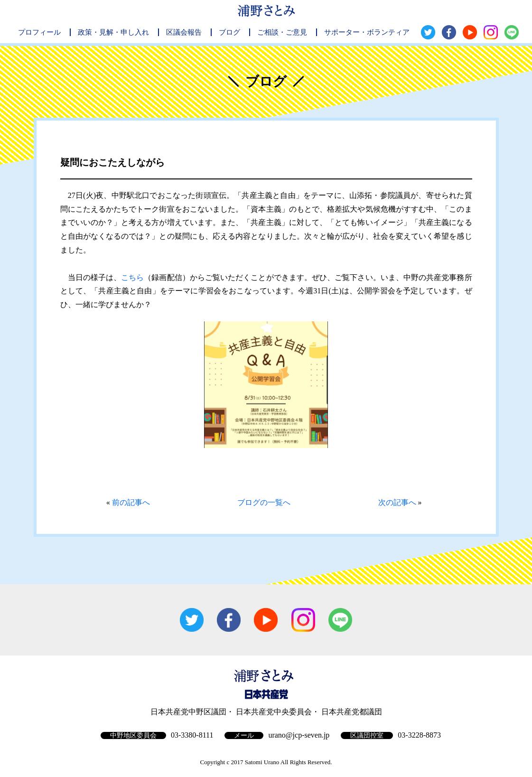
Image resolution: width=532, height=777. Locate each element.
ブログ (229, 32)
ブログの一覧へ (264, 502)
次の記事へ (397, 502)
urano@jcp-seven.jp (299, 735)
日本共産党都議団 (352, 712)
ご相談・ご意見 (282, 32)
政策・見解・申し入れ (113, 32)
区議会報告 (184, 32)
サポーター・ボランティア (367, 32)
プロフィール (39, 32)
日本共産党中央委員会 (274, 712)
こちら (132, 277)
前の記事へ (131, 502)
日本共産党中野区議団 (188, 712)
